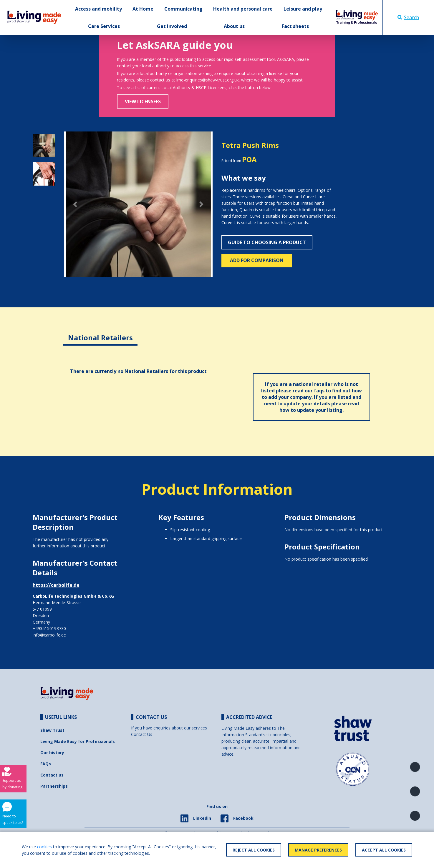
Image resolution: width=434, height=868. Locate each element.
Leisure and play (303, 9)
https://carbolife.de (56, 585)
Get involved (172, 26)
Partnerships (54, 786)
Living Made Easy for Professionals (78, 741)
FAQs (46, 764)
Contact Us (142, 734)
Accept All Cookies (384, 850)
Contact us (52, 775)
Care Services (104, 26)
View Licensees (143, 101)
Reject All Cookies (254, 850)
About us (234, 26)
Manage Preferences (318, 850)
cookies (44, 847)
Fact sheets (295, 26)
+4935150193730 (49, 628)
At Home (143, 9)
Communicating (183, 9)
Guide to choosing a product (267, 242)
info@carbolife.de (49, 635)
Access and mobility (98, 9)
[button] (75, 204)
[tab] (100, 333)
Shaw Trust (52, 730)
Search (408, 17)
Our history (52, 753)
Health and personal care (243, 9)
